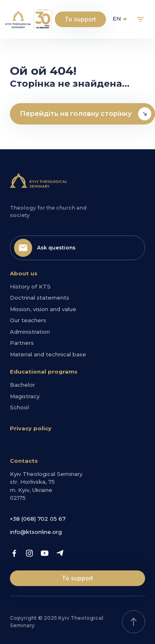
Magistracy (25, 396)
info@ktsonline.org (36, 532)
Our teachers (28, 320)
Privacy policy (31, 428)
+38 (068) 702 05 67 (38, 519)
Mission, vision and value (43, 309)
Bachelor (22, 385)
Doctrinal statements (40, 298)
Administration (30, 332)
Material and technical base (48, 354)
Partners (22, 343)
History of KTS (30, 286)
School (19, 407)
